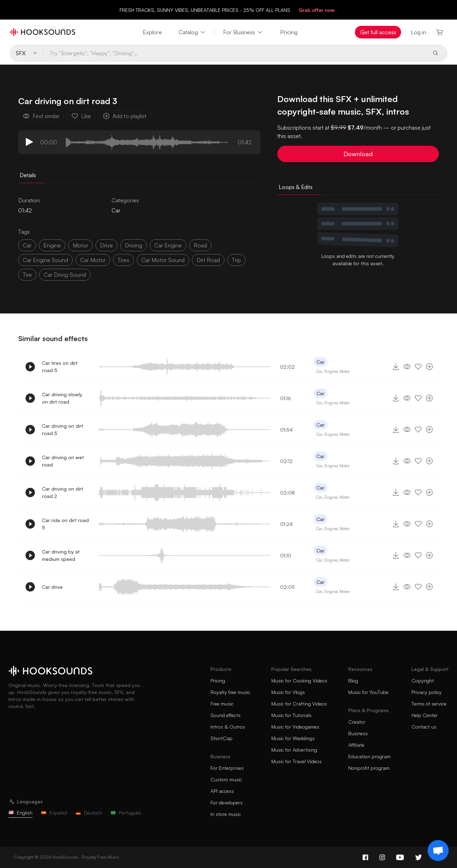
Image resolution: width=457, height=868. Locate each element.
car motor (93, 260)
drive (106, 245)
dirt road (208, 260)
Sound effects (226, 715)
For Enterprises (227, 768)
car (27, 245)
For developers (227, 802)
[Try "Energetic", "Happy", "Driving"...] (235, 53)
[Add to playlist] (429, 367)
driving (134, 245)
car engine (168, 245)
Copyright (423, 681)
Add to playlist (125, 116)
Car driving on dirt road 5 (63, 429)
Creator (357, 722)
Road (200, 245)
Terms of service (429, 704)
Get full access (378, 32)
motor (80, 245)
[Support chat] (438, 851)
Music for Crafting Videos (299, 704)
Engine (52, 245)
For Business (243, 32)
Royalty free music (230, 692)
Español (54, 813)
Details (28, 175)
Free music (222, 704)
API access (222, 791)
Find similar (41, 116)
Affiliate (356, 745)
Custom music (226, 779)
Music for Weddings (293, 738)
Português (126, 813)
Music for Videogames (295, 727)
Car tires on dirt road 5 (60, 367)
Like (81, 116)
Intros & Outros (228, 727)
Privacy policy (427, 692)
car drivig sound (65, 275)
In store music (226, 814)
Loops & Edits (296, 187)
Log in (419, 32)
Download (358, 154)
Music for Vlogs (288, 692)
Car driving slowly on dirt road (62, 398)
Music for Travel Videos (297, 761)
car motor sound (163, 260)
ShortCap (222, 738)
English (20, 813)
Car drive (52, 587)
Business (358, 733)
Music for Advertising (294, 750)
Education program (369, 756)
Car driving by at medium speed (61, 555)
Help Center (425, 715)
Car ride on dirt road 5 (65, 524)
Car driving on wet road (63, 461)
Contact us (424, 727)
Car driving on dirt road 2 (63, 492)
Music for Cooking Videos (299, 681)
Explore (152, 32)
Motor (345, 371)
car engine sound (45, 260)
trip (236, 260)
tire (27, 275)
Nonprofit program (369, 768)
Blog (353, 681)
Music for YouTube (368, 692)
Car (116, 210)
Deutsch (89, 813)
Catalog (192, 32)
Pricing (289, 32)
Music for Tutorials (291, 715)
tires (123, 260)
